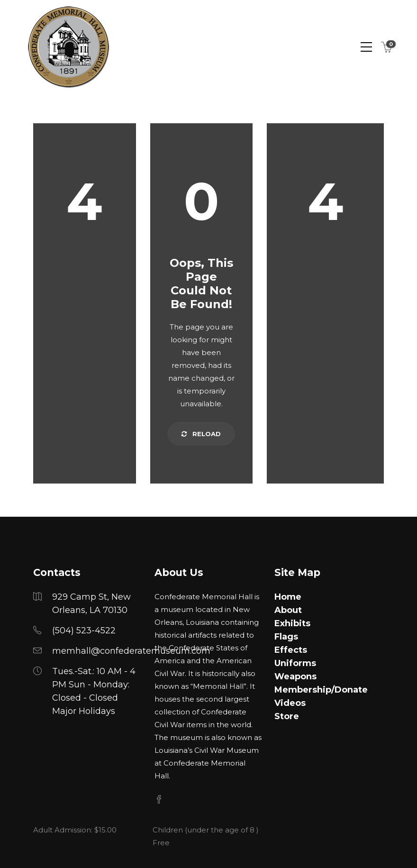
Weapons (295, 676)
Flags (286, 637)
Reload (201, 434)
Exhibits (292, 623)
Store (287, 716)
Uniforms (295, 663)
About (288, 610)
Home (288, 597)
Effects (291, 650)
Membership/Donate (321, 690)
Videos (290, 703)
